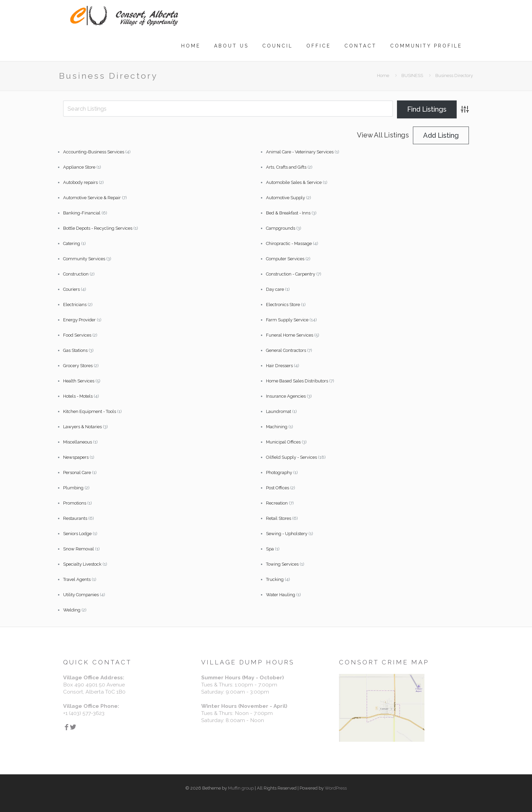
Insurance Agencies (286, 396)
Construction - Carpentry (291, 274)
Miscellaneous (78, 442)
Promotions (75, 503)
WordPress (336, 788)
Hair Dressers (279, 366)
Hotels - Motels (78, 396)
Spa (270, 549)
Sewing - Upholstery (287, 534)
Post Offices (278, 488)
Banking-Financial (82, 213)
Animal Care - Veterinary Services (300, 152)
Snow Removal (79, 549)
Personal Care (77, 473)
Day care (275, 289)
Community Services (84, 259)
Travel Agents (77, 579)
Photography (279, 473)
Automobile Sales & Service (294, 182)
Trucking (275, 579)
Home (383, 75)
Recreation (277, 503)
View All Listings (383, 135)
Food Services (77, 335)
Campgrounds (281, 228)
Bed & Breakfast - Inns (288, 213)
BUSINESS (412, 75)
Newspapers (76, 457)
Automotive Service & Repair (92, 198)
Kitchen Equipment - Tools (90, 411)
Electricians (75, 305)
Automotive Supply (286, 198)
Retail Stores (279, 518)
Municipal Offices (283, 442)
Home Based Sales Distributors (297, 381)
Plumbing (73, 488)
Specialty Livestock (82, 564)
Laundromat (279, 411)
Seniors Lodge (77, 534)
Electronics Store (283, 305)
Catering (72, 243)
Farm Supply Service (287, 320)
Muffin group (241, 788)
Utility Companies (81, 595)
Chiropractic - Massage (289, 243)
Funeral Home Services (290, 335)
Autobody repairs (80, 182)
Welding (72, 610)
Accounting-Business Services (94, 152)
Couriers (71, 289)
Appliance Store (79, 167)
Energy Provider (79, 320)
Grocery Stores (78, 366)
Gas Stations (75, 350)
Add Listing (441, 135)
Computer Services (285, 259)
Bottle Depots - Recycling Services (98, 228)
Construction (76, 274)
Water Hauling (281, 595)
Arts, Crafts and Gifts (286, 167)
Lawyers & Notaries (82, 427)
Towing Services (282, 564)
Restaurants (75, 518)
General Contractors (286, 350)
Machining (277, 427)
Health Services (79, 381)
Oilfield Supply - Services (291, 457)
